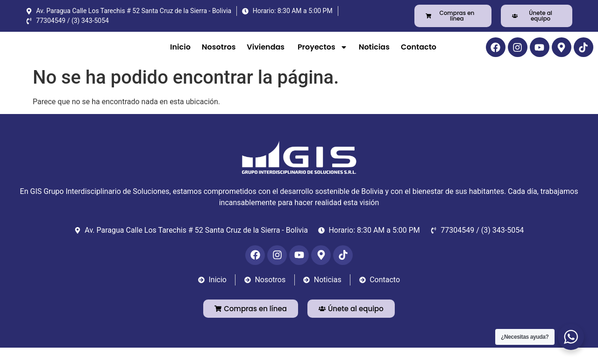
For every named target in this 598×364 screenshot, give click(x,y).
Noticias (374, 55)
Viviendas (267, 55)
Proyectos (323, 55)
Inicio (180, 55)
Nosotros (219, 55)
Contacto (420, 55)
